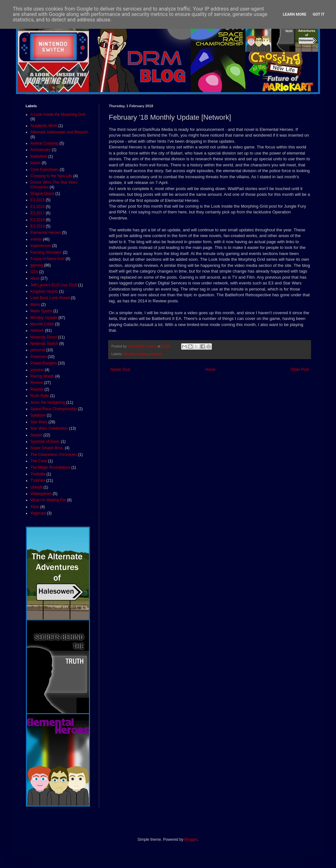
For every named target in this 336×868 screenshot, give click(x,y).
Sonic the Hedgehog (48, 402)
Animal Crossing (44, 143)
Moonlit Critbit (42, 324)
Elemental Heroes (46, 233)
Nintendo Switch (44, 344)
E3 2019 (38, 226)
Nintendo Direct (44, 337)
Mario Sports (41, 311)
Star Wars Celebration (49, 428)
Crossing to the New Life (51, 176)
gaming (37, 265)
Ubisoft (36, 487)
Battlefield (39, 156)
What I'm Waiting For (48, 500)
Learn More (295, 14)
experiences (41, 246)
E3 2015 (38, 200)
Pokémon (39, 357)
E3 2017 (38, 213)
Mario (35, 305)
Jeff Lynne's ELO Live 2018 (54, 285)
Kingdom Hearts (44, 291)
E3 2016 (38, 207)
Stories (36, 435)
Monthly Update (136, 354)
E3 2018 (38, 220)
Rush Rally (40, 396)
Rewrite (37, 389)
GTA (34, 272)
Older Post (300, 370)
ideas (35, 278)
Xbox (35, 507)
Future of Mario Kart (48, 259)
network (156, 354)
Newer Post (120, 370)
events (36, 239)
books (36, 163)
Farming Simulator (46, 252)
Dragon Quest (42, 194)
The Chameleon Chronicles (54, 455)
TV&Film (38, 481)
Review (37, 383)
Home (211, 370)
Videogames (41, 494)
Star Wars (39, 422)
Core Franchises (44, 170)
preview (37, 370)
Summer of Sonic (45, 442)
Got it (319, 14)
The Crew (39, 461)
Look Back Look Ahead (50, 298)
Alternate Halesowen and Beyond (59, 132)
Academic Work (44, 126)
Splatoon (38, 415)
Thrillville (38, 474)
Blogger (191, 840)
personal (38, 350)
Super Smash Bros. (47, 448)
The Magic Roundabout (50, 467)
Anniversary (40, 150)
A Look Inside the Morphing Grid (58, 115)
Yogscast (38, 513)
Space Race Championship (54, 409)
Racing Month (42, 376)
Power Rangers (44, 363)
